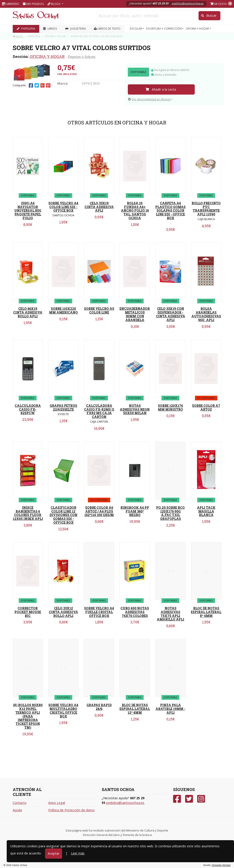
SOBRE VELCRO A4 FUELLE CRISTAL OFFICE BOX (99, 612)
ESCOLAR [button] (136, 29)
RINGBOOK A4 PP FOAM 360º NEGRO (135, 511)
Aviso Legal (57, 803)
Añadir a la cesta (161, 89)
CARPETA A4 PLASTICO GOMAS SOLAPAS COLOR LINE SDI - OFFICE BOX (170, 211)
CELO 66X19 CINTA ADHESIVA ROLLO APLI (28, 312)
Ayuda (17, 810)
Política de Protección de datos (71, 810)
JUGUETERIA (76, 29)
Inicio (18, 36)
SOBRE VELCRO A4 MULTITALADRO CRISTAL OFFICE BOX (63, 711)
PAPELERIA (26, 29)
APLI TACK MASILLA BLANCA (206, 511)
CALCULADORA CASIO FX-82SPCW (28, 409)
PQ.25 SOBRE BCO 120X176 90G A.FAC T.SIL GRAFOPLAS (170, 513)
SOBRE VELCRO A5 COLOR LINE (99, 310)
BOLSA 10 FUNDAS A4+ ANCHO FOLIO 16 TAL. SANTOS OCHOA (135, 211)
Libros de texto (107, 29)
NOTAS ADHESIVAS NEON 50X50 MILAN (135, 409)
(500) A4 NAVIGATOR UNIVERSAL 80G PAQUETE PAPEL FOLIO (28, 211)
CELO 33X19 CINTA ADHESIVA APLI (99, 207)
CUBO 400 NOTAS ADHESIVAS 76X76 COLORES (135, 612)
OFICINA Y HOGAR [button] (198, 29)
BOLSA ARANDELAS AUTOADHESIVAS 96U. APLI (206, 314)
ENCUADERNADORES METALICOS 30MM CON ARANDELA (137, 314)
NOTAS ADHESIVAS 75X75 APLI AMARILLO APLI (171, 614)
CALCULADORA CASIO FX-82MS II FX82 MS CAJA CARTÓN (99, 411)
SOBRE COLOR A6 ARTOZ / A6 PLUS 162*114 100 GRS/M (99, 511)
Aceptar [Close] (54, 853)
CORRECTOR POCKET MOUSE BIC (28, 612)
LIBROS (50, 29)
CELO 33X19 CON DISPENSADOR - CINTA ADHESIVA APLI (171, 314)
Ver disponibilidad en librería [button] (149, 99)
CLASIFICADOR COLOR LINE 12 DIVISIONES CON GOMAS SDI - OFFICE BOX (63, 515)
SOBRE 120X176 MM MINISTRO (170, 408)
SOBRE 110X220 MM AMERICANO (63, 310)
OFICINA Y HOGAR (47, 56)
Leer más (78, 853)
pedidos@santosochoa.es (188, 3)
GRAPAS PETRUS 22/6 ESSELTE (63, 408)
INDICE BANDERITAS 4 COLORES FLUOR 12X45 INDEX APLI (28, 513)
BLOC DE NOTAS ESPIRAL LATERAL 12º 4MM (135, 709)
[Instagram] (201, 799)
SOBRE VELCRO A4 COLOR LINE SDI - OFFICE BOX (63, 207)
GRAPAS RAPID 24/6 (99, 707)
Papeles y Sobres (82, 57)
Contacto (20, 803)
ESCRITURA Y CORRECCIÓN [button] (164, 29)
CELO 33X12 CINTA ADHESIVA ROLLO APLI (63, 612)
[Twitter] (189, 799)
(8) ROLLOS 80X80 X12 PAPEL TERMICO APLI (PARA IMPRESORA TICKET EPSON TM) (28, 716)
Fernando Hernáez (221, 865)
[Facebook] (177, 799)
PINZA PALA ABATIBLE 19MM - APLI (170, 709)
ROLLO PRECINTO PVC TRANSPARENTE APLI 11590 (206, 209)
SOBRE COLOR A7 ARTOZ (206, 408)
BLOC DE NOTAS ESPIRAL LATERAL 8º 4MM (206, 612)
